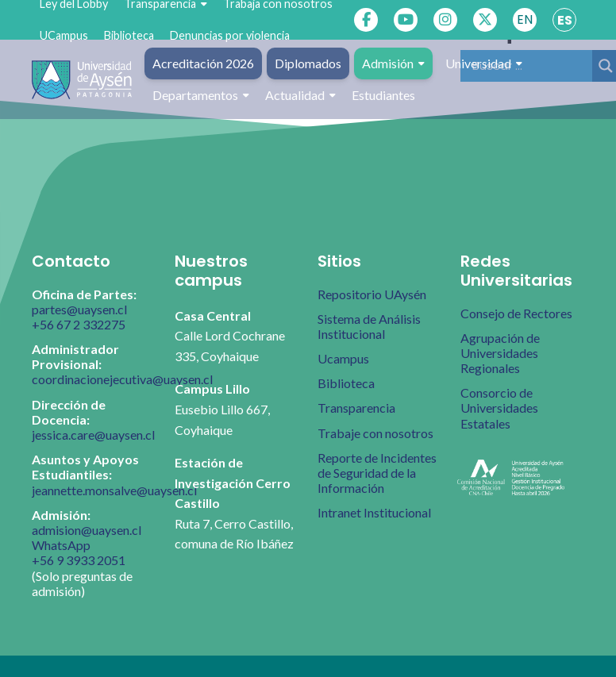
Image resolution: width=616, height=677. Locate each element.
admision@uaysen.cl (87, 530)
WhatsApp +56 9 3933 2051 (79, 552)
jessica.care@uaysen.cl (93, 435)
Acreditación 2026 (203, 63)
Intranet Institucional (374, 512)
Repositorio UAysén (372, 294)
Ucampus (343, 358)
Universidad (484, 63)
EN (525, 19)
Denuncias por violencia (230, 35)
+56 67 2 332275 (79, 324)
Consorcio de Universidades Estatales (499, 408)
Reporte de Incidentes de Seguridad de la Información (377, 473)
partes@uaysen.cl (79, 309)
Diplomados (308, 63)
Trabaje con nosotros (375, 433)
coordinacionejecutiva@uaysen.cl (122, 379)
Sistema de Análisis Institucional (369, 326)
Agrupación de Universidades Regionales (500, 353)
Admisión (393, 63)
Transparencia (356, 408)
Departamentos (201, 95)
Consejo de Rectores (516, 313)
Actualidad (300, 95)
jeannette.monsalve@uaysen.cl (114, 490)
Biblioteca (129, 35)
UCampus (64, 35)
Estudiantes (383, 95)
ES (565, 20)
